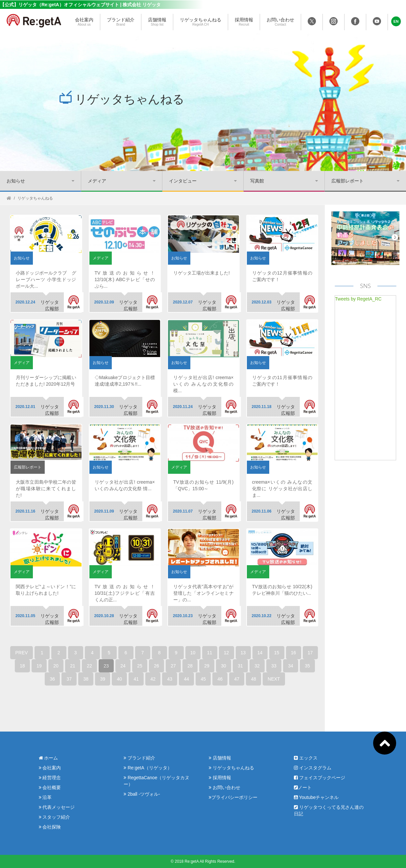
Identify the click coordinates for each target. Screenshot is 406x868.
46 (220, 679)
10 (193, 653)
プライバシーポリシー (233, 797)
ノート (303, 787)
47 (237, 679)
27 (173, 666)
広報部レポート (347, 181)
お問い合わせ (280, 22)
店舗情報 (157, 22)
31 (240, 666)
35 (307, 666)
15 (277, 653)
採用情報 (244, 22)
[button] (396, 21)
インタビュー (183, 181)
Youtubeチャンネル (316, 797)
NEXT (274, 679)
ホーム (48, 758)
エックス (306, 758)
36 (53, 679)
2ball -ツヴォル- (142, 794)
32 (257, 666)
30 (224, 666)
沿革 (45, 797)
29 (207, 666)
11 (210, 653)
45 (203, 679)
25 (140, 666)
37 (69, 679)
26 (156, 666)
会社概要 (50, 787)
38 (86, 679)
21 (73, 666)
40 (120, 679)
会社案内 (84, 22)
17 (310, 653)
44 (187, 679)
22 (89, 666)
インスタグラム (313, 768)
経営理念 (50, 778)
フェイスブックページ (320, 778)
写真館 (257, 181)
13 (243, 653)
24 (123, 666)
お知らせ (16, 181)
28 (190, 666)
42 (153, 679)
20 (56, 666)
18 (22, 666)
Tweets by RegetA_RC (358, 299)
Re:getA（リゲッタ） (148, 768)
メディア (97, 181)
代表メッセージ (57, 807)
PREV (21, 653)
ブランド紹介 (121, 22)
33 (274, 666)
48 (254, 679)
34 (291, 666)
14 (260, 653)
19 (39, 666)
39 (103, 679)
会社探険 (50, 827)
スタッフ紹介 (55, 817)
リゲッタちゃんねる (201, 22)
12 (227, 653)
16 (294, 653)
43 (170, 679)
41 (136, 679)
